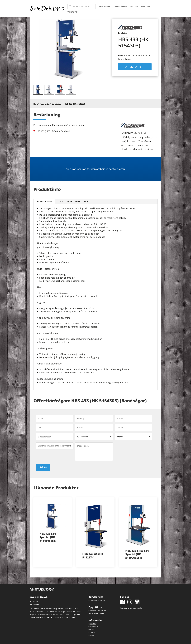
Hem (36, 104)
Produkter (104, 7)
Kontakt (146, 7)
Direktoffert (135, 67)
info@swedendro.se (97, 601)
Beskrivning (44, 201)
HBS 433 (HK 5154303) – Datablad (53, 131)
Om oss (134, 7)
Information (93, 632)
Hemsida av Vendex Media (131, 608)
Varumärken (120, 7)
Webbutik (72, 12)
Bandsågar (57, 104)
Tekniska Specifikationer (74, 201)
